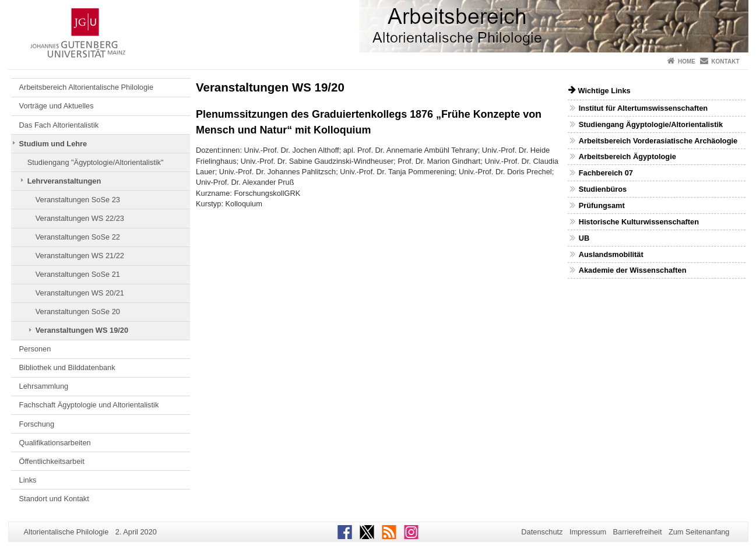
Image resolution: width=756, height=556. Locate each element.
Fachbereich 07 (606, 173)
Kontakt (725, 61)
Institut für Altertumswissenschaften (643, 108)
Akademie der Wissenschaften (633, 270)
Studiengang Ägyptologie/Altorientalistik (651, 124)
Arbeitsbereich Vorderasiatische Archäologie (658, 141)
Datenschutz (542, 532)
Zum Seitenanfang (699, 532)
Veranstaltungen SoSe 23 (78, 200)
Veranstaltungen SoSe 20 (78, 312)
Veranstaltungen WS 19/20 (82, 330)
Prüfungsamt (602, 205)
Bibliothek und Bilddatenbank (67, 367)
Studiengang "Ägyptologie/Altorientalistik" (96, 162)
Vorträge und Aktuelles (57, 106)
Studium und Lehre (53, 144)
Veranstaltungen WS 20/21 (80, 293)
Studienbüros (603, 189)
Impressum (588, 532)
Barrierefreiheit (638, 532)
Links (28, 480)
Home (687, 61)
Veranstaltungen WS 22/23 (80, 218)
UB (584, 238)
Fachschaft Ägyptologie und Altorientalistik (89, 405)
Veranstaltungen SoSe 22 (78, 237)
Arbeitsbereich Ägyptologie (627, 156)
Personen (35, 349)
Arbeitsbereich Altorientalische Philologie (86, 87)
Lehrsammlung (44, 386)
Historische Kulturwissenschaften (639, 222)
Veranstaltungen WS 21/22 (80, 256)
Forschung (37, 424)
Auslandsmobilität (611, 254)
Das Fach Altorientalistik (59, 125)
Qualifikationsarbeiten (55, 443)
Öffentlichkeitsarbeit (52, 461)
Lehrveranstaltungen (64, 181)
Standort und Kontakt (54, 499)
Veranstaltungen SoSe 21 (78, 274)
